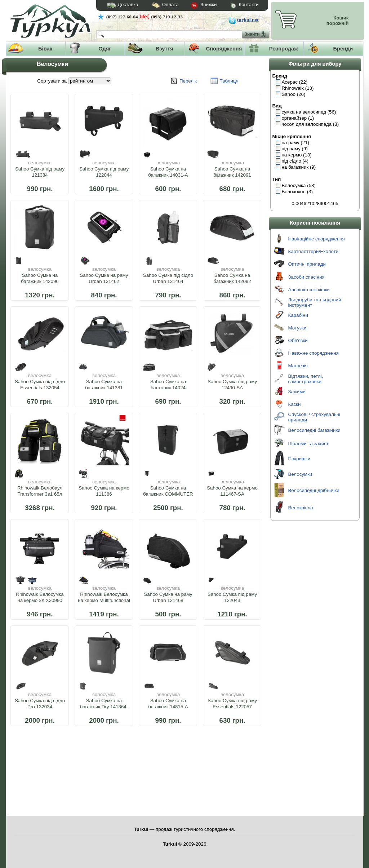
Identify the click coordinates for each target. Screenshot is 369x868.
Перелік (188, 81)
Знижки (198, 6)
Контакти (237, 6)
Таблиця (229, 81)
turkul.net (248, 20)
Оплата (159, 6)
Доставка (120, 5)
